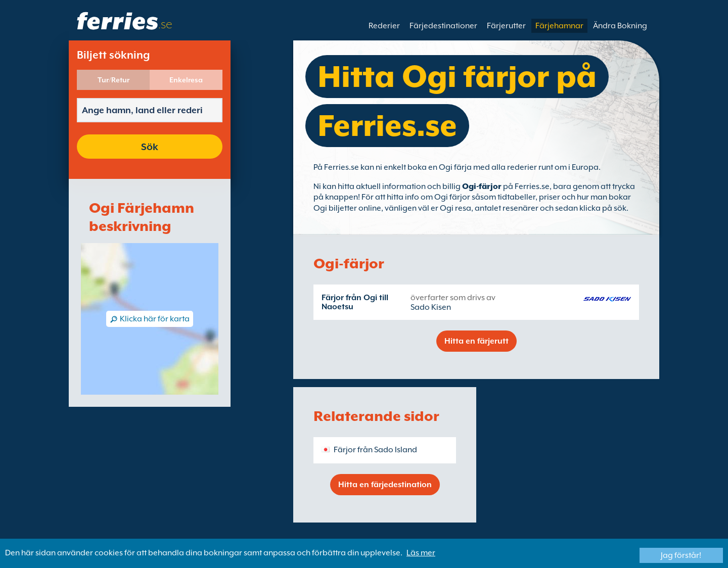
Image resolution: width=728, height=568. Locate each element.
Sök (150, 147)
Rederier (384, 26)
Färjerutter (506, 26)
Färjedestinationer (443, 26)
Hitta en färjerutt (476, 341)
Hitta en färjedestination (385, 485)
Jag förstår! (681, 555)
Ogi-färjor (482, 186)
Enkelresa (186, 80)
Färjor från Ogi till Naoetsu (355, 302)
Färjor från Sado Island (375, 450)
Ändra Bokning (620, 26)
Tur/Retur (113, 80)
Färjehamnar (559, 26)
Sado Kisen (431, 307)
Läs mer (421, 553)
